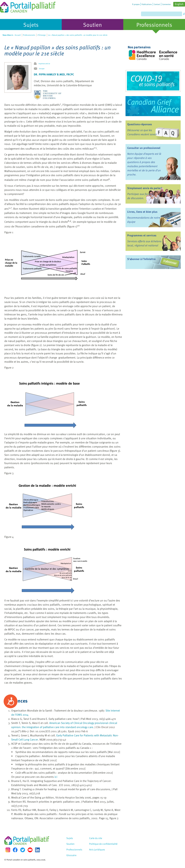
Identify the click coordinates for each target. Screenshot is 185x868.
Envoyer (42, 68)
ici (56, 777)
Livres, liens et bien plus (142, 212)
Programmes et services (142, 235)
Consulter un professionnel (144, 148)
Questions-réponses (140, 124)
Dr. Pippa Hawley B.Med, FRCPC (54, 74)
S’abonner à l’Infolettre (141, 259)
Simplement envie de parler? (145, 188)
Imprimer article (44, 63)
